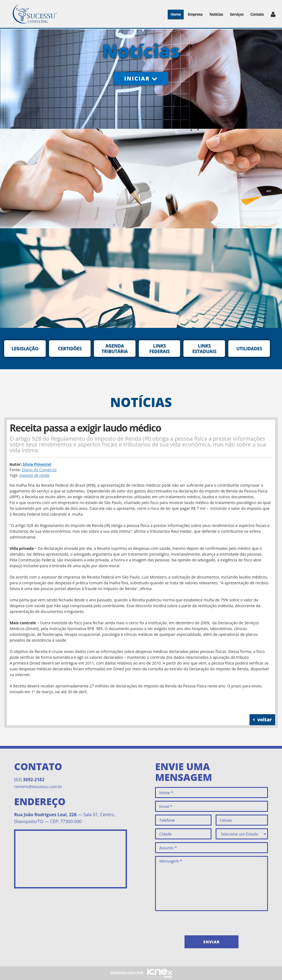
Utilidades (249, 349)
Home (176, 14)
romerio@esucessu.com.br (38, 787)
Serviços (237, 14)
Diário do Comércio (39, 470)
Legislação (25, 349)
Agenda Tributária (115, 349)
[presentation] (197, 922)
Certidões (70, 349)
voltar (262, 720)
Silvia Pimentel (37, 464)
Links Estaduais (204, 349)
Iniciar (141, 78)
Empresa (195, 14)
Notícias (216, 14)
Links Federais (159, 349)
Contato (257, 14)
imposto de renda (34, 475)
